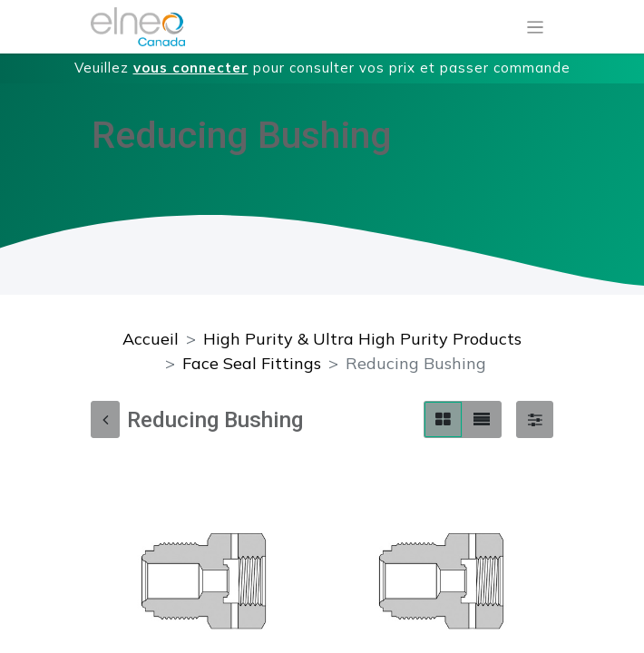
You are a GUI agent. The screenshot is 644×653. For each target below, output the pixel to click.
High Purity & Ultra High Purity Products (362, 339)
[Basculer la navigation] (536, 27)
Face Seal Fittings (252, 363)
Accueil (151, 339)
